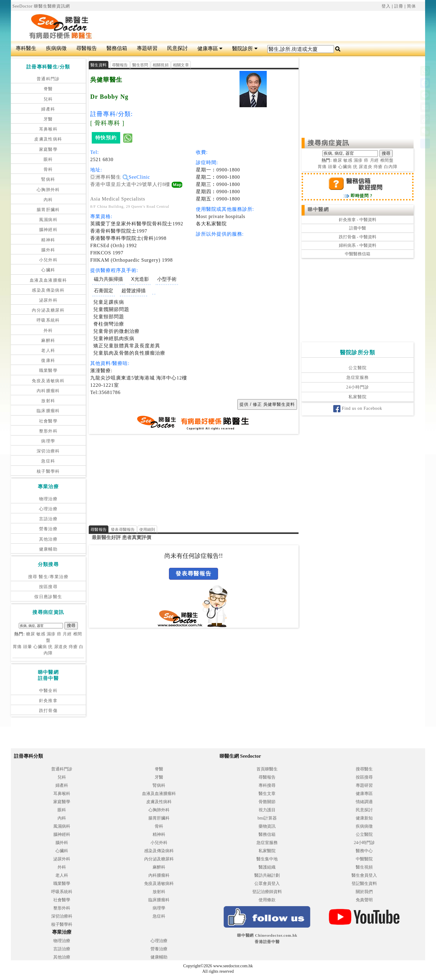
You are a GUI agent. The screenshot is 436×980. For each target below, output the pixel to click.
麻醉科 (48, 341)
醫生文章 (267, 794)
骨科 (48, 169)
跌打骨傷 (48, 711)
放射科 (48, 401)
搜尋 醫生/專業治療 (48, 577)
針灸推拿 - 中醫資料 (358, 220)
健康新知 (364, 818)
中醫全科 (48, 691)
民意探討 (177, 48)
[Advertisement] (253, 26)
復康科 (48, 361)
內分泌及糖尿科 (48, 310)
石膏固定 (104, 291)
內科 (48, 200)
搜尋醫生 (364, 769)
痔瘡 (73, 647)
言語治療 (48, 519)
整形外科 (48, 431)
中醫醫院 (364, 859)
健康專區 (210, 49)
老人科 (48, 351)
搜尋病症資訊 (329, 143)
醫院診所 (245, 49)
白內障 (391, 167)
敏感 (41, 634)
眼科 (48, 159)
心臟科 (48, 270)
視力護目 (267, 810)
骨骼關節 (267, 802)
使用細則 (147, 530)
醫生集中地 (267, 859)
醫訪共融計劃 (267, 875)
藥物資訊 (267, 826)
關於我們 (364, 892)
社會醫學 (48, 421)
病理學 (48, 441)
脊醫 (48, 89)
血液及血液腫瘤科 (48, 280)
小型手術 (167, 279)
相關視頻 (161, 65)
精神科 (48, 240)
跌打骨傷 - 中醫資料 (358, 237)
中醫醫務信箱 (358, 254)
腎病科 (48, 179)
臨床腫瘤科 (48, 411)
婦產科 (48, 109)
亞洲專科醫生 (109, 177)
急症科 (48, 461)
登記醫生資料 (364, 884)
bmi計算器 (267, 818)
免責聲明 (364, 900)
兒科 (48, 99)
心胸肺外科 (48, 190)
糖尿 (31, 634)
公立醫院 (357, 368)
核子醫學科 (48, 471)
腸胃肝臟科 (48, 210)
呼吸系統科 (48, 320)
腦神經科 (48, 230)
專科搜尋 (267, 785)
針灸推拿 (48, 701)
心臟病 (40, 647)
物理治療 (48, 499)
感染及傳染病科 (48, 290)
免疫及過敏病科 (48, 381)
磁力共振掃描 (108, 279)
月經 (67, 634)
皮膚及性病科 (48, 139)
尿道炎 (61, 647)
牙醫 (48, 119)
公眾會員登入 (267, 884)
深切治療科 (48, 451)
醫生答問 (140, 65)
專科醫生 (26, 48)
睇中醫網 (318, 209)
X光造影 (140, 279)
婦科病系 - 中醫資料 (358, 245)
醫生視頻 (364, 867)
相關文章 (181, 65)
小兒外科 (48, 260)
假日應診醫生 (48, 597)
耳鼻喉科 (48, 129)
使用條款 (267, 900)
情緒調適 (364, 802)
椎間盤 (387, 160)
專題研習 (147, 48)
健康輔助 (48, 549)
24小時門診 (357, 387)
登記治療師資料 (267, 892)
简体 (411, 6)
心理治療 (48, 509)
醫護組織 (267, 867)
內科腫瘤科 (48, 391)
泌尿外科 (48, 300)
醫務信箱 (117, 48)
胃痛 (17, 647)
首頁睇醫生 (267, 769)
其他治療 (48, 539)
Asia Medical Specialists (118, 199)
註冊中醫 (358, 228)
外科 (48, 331)
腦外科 (48, 250)
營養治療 (48, 529)
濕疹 (51, 634)
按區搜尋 (48, 587)
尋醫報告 (87, 48)
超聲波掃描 (134, 291)
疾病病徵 (56, 48)
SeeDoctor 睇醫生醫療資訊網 (41, 6)
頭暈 (28, 647)
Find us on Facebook (358, 408)
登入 (386, 6)
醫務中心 (364, 851)
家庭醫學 (48, 149)
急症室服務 (358, 377)
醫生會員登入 (364, 875)
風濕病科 (48, 220)
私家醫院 (357, 397)
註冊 (399, 6)
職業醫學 (48, 371)
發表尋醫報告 (123, 530)
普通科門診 (48, 79)
